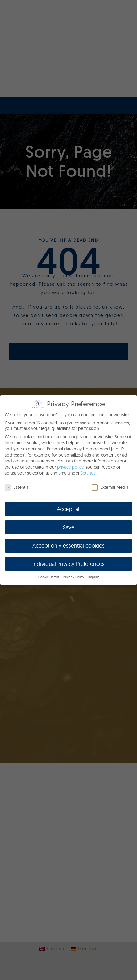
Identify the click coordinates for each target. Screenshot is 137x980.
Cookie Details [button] (49, 577)
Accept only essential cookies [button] (68, 546)
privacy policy (70, 467)
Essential (17, 487)
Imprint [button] (93, 577)
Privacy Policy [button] (74, 577)
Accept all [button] (69, 509)
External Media (110, 487)
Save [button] (69, 527)
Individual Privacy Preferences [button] (68, 564)
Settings (88, 473)
